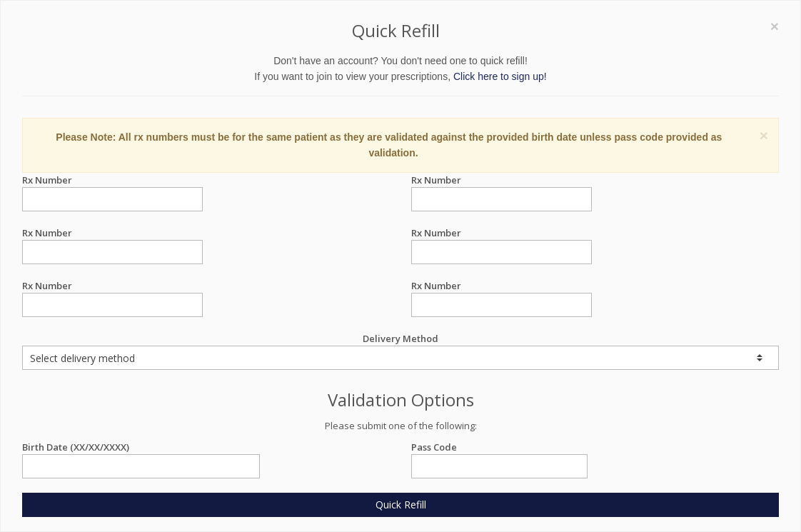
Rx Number (112, 180)
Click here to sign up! (500, 76)
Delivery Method (400, 351)
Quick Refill (401, 505)
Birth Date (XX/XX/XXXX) (141, 447)
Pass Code (499, 447)
